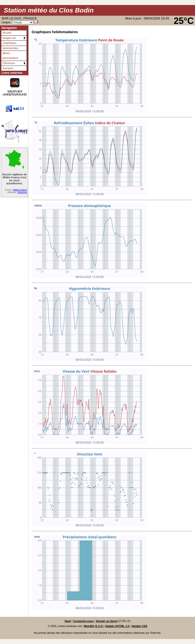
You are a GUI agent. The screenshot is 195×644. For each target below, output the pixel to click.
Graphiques (9, 43)
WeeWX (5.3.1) (94, 626)
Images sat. (9, 38)
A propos (8, 68)
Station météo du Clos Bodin (49, 10)
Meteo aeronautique (10, 55)
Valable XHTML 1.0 (117, 626)
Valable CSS (139, 626)
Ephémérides (10, 48)
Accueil (7, 33)
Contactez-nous (83, 621)
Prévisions (9, 63)
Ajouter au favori (107, 621)
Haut (68, 621)
